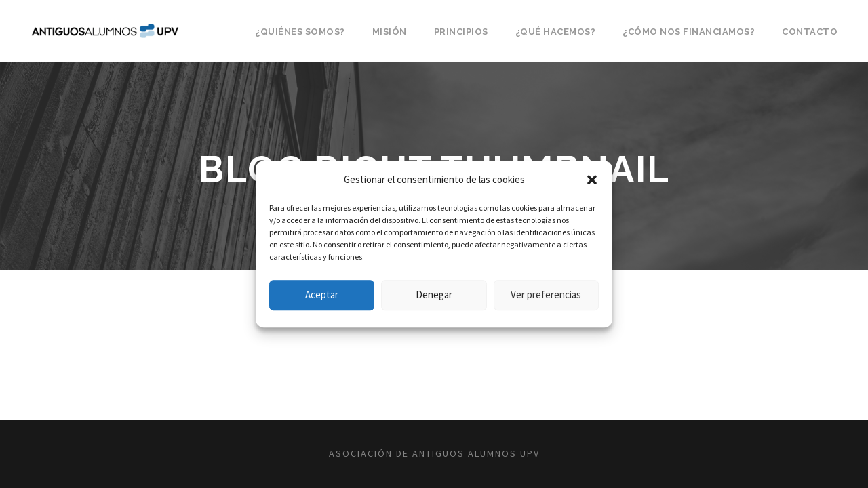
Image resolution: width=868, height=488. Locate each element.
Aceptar (322, 294)
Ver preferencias (546, 294)
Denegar (434, 294)
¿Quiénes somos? (300, 32)
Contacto (810, 32)
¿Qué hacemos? (556, 32)
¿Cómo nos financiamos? (689, 32)
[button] (592, 180)
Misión (390, 32)
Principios (461, 32)
